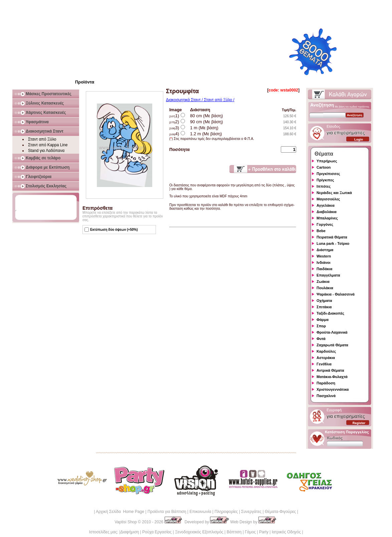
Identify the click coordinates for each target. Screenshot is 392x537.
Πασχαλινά (326, 396)
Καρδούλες (326, 351)
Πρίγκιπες (325, 180)
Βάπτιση (234, 532)
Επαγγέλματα (328, 275)
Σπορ (321, 326)
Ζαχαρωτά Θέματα (332, 345)
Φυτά (321, 339)
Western (324, 256)
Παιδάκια (324, 269)
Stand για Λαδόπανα (46, 151)
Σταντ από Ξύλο (42, 139)
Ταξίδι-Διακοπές (330, 313)
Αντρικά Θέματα (330, 370)
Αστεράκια (326, 358)
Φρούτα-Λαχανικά (332, 332)
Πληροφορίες (226, 512)
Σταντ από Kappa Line (48, 145)
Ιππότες (324, 186)
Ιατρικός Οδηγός (286, 532)
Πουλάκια (325, 288)
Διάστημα (325, 250)
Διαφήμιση (130, 532)
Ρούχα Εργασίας (157, 532)
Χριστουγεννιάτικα (333, 389)
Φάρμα (323, 320)
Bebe (321, 231)
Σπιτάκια (324, 307)
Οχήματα (324, 301)
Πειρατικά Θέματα (332, 237)
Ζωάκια (323, 282)
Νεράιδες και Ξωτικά (334, 193)
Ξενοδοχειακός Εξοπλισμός (199, 532)
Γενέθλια (324, 364)
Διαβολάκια (327, 212)
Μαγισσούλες (328, 199)
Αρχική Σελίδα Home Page (120, 512)
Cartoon (324, 167)
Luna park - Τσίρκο (333, 243)
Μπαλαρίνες (327, 218)
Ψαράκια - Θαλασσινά (336, 294)
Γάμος (250, 532)
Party (264, 532)
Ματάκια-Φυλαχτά (332, 377)
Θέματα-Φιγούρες (280, 512)
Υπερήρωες (327, 161)
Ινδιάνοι (324, 262)
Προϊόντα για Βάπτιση (167, 512)
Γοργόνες (325, 224)
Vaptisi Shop (126, 522)
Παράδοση (326, 383)
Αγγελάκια (326, 205)
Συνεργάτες (251, 512)
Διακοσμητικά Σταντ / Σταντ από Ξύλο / (200, 100)
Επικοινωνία (200, 512)
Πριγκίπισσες (328, 174)
